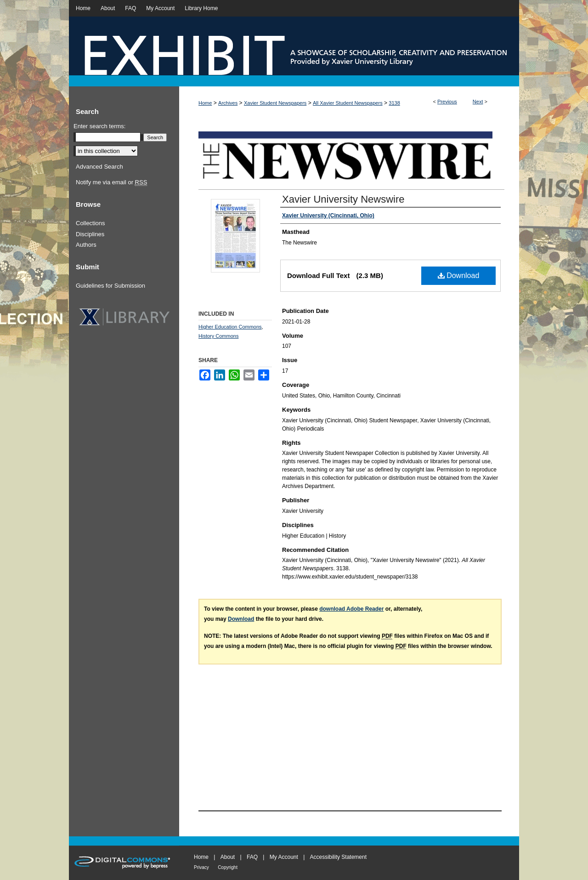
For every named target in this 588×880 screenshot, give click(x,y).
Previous (447, 102)
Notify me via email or (111, 182)
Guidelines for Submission (110, 286)
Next (478, 102)
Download (459, 275)
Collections (90, 223)
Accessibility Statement (338, 857)
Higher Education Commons (230, 327)
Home (205, 103)
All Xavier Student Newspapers (348, 103)
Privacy (201, 867)
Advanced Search (99, 167)
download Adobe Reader (351, 609)
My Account (284, 857)
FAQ (252, 857)
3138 (394, 103)
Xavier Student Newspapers (275, 103)
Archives (228, 103)
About (228, 857)
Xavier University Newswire (343, 199)
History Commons (218, 336)
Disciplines (90, 234)
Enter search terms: (99, 126)
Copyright (228, 867)
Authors (86, 245)
